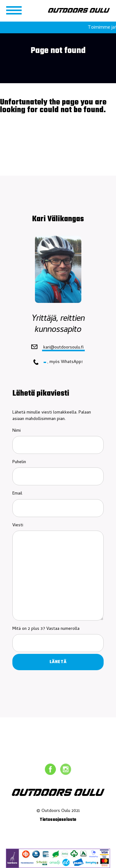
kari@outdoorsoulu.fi (63, 348)
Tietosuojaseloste (58, 820)
